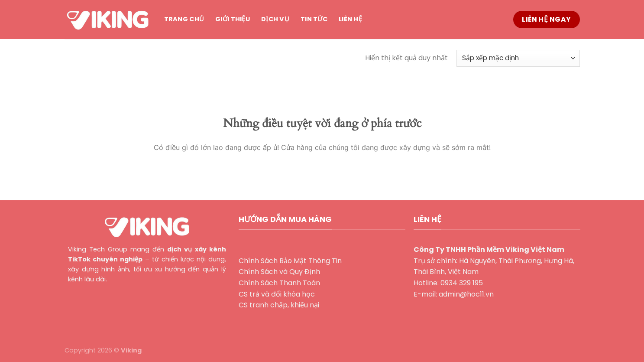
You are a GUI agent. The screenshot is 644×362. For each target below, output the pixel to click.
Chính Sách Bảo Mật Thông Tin (290, 261)
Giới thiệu (233, 19)
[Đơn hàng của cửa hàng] (518, 58)
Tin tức (314, 19)
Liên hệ (350, 19)
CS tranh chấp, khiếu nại (279, 305)
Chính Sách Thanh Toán (279, 283)
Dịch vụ (275, 19)
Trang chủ (184, 19)
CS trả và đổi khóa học (277, 294)
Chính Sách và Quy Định (279, 272)
